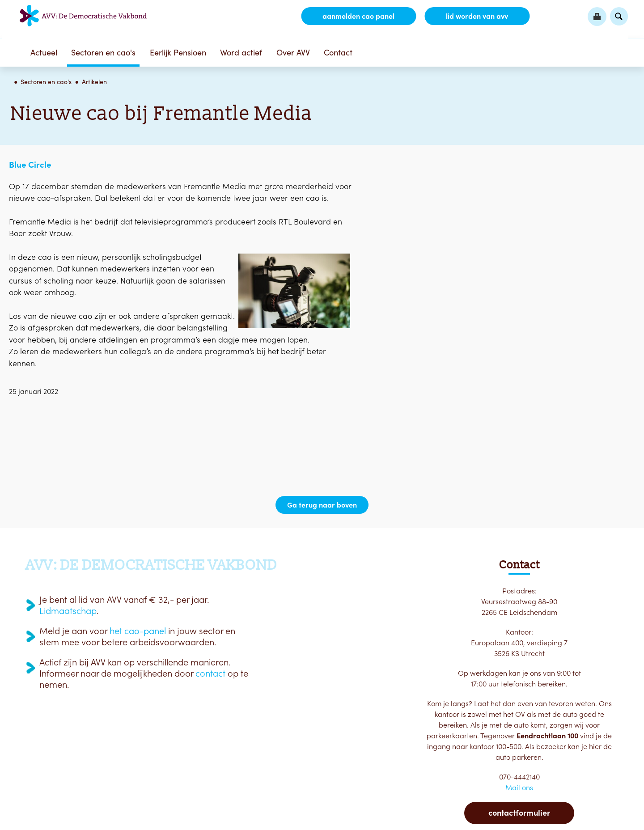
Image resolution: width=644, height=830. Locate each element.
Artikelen (94, 82)
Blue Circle (30, 165)
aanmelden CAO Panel (358, 16)
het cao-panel (138, 631)
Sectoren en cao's (103, 53)
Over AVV (293, 53)
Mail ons (519, 788)
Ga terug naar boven (322, 505)
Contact (338, 53)
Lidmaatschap (68, 611)
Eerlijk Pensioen (178, 53)
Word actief (241, 53)
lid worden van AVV (477, 16)
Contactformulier (519, 813)
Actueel (44, 53)
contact (210, 673)
